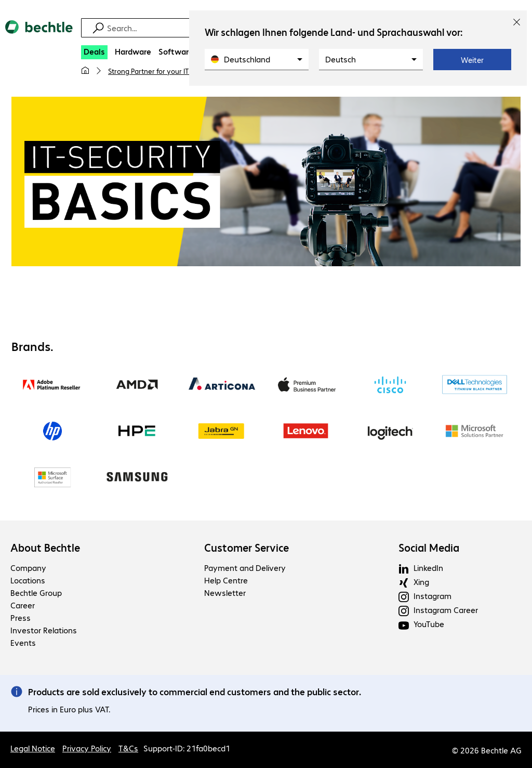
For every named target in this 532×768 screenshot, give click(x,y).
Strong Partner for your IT (149, 71)
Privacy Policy (87, 748)
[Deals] (94, 52)
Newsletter (225, 593)
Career (23, 605)
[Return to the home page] (39, 36)
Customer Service (247, 548)
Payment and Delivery (245, 568)
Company (28, 568)
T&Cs (128, 748)
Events (23, 642)
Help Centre (226, 580)
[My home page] (85, 71)
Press (21, 617)
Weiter (472, 60)
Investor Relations (44, 630)
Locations (28, 580)
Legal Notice (33, 748)
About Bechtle (45, 548)
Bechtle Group (36, 593)
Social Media (429, 548)
